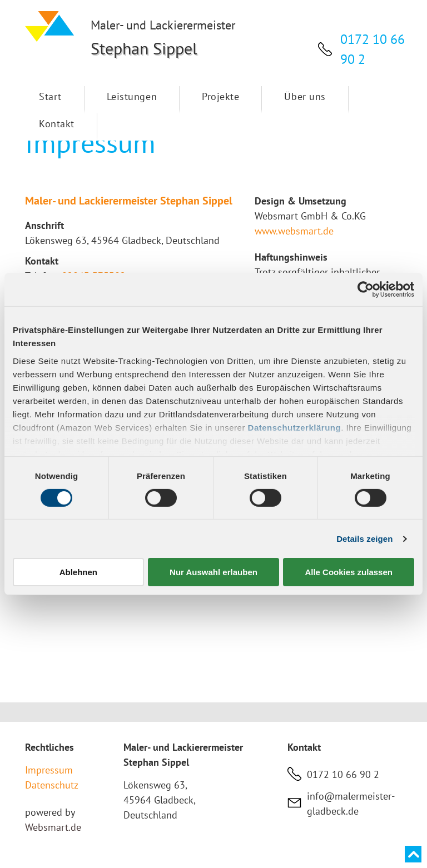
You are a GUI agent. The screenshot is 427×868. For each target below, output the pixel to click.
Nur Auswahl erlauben (213, 572)
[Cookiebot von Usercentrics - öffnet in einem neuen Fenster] (366, 290)
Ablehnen (78, 572)
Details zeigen (364, 539)
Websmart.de (53, 827)
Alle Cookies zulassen (349, 572)
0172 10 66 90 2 (343, 774)
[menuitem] (51, 100)
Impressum (49, 770)
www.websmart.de (294, 231)
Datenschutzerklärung (295, 427)
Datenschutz (52, 785)
